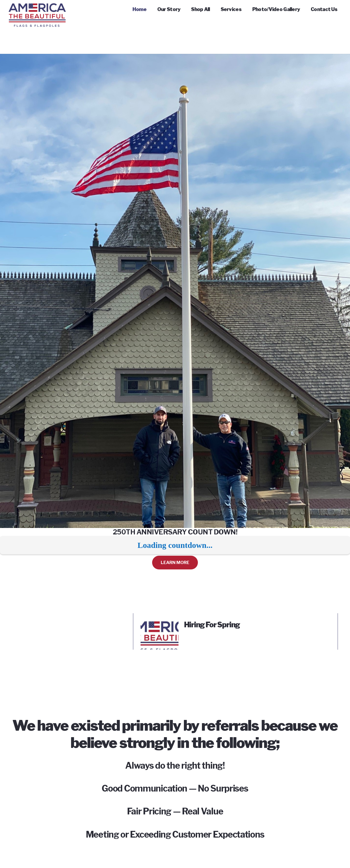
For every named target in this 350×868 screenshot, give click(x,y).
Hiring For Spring (212, 625)
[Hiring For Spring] (160, 624)
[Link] (37, 11)
